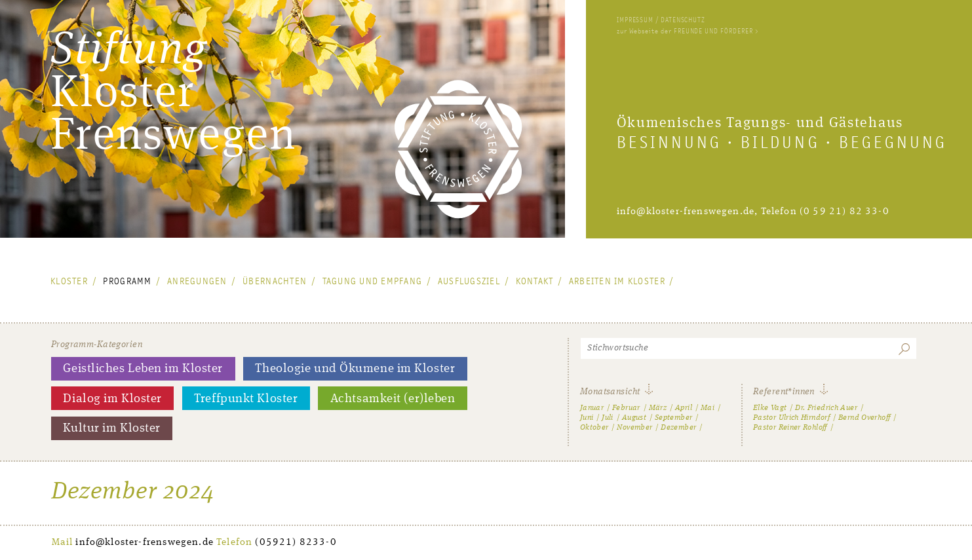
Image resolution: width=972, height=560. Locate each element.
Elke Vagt (770, 408)
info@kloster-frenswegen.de (686, 212)
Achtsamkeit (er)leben (393, 399)
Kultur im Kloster (111, 428)
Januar (592, 408)
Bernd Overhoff (864, 418)
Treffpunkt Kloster (246, 399)
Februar (626, 408)
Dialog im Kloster (112, 399)
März (658, 408)
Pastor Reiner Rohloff (790, 428)
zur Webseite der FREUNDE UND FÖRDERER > (688, 31)
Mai (708, 408)
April (684, 408)
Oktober (594, 428)
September (673, 418)
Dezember (678, 428)
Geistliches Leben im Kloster (143, 369)
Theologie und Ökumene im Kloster (355, 369)
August (634, 418)
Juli (607, 418)
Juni (587, 418)
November (634, 428)
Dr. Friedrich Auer (826, 408)
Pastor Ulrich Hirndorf (791, 418)
